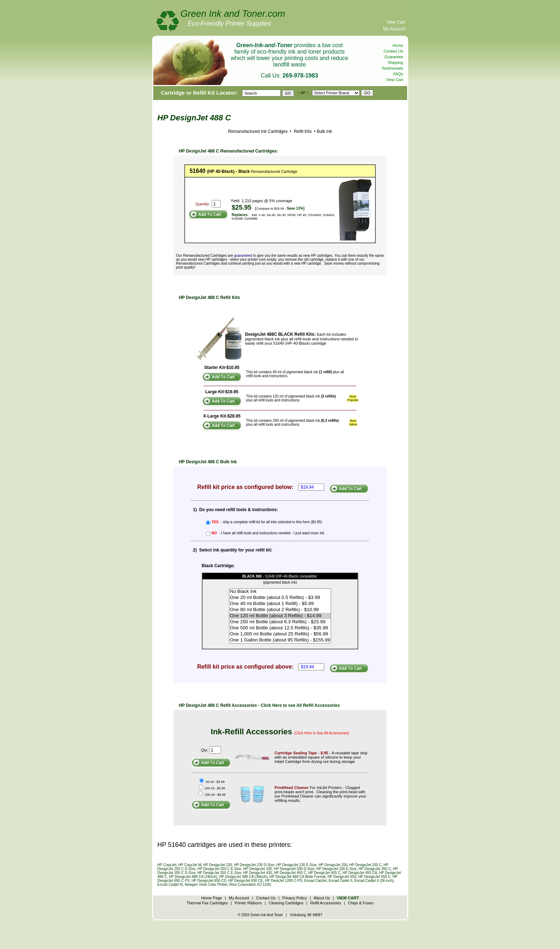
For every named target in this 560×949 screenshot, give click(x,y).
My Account (394, 29)
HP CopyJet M (190, 865)
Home (398, 45)
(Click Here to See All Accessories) (322, 733)
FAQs (398, 74)
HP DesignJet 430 (257, 873)
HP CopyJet (167, 865)
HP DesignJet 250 (333, 865)
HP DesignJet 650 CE (246, 881)
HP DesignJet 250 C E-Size (219, 869)
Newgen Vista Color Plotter (206, 885)
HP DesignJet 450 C (290, 873)
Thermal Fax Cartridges (207, 903)
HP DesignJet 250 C (365, 865)
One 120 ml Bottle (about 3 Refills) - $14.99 (280, 616)
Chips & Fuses (361, 903)
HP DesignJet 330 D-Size (294, 869)
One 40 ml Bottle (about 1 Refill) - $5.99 (280, 604)
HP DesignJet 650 (342, 877)
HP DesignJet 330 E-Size (337, 869)
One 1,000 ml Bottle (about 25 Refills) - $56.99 (280, 634)
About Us (322, 898)
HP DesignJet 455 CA (360, 873)
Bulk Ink (324, 131)
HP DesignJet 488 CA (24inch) (193, 877)
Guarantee (394, 57)
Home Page (211, 898)
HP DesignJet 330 (257, 869)
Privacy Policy (295, 898)
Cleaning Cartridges (286, 903)
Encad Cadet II (340, 881)
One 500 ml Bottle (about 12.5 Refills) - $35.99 (280, 628)
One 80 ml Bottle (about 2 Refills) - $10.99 (280, 610)
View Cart (396, 22)
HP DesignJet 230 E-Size (297, 865)
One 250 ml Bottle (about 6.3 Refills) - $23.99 (280, 622)
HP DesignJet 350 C (375, 869)
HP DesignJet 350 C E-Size (219, 873)
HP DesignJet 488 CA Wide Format (298, 877)
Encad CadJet (316, 881)
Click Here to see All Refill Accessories (300, 705)
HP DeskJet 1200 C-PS (284, 881)
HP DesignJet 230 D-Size (254, 865)
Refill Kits (302, 131)
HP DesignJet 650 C (374, 877)
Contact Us (393, 51)
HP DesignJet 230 (217, 865)
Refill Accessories (326, 903)
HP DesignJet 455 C (324, 873)
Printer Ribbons (248, 903)
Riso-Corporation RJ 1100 (250, 885)
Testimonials (392, 68)
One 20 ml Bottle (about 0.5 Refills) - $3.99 (280, 598)
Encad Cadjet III (170, 885)
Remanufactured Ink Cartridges (258, 131)
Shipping (396, 63)
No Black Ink (280, 592)
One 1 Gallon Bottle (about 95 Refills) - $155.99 (280, 640)
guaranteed (243, 256)
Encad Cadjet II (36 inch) (374, 881)
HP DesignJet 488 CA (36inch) (243, 877)
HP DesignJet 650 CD (209, 881)
